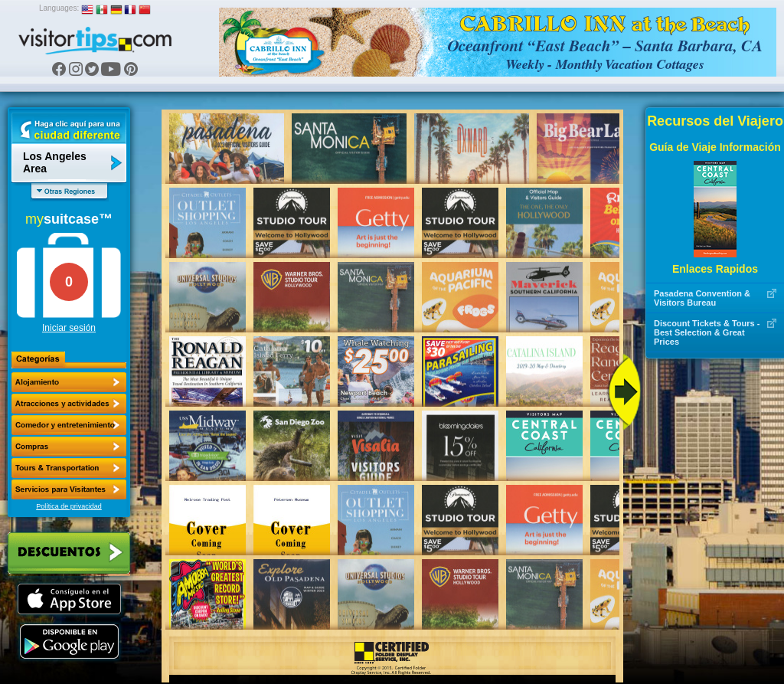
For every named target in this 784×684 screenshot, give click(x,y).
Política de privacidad (69, 506)
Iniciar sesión (69, 328)
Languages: (59, 8)
